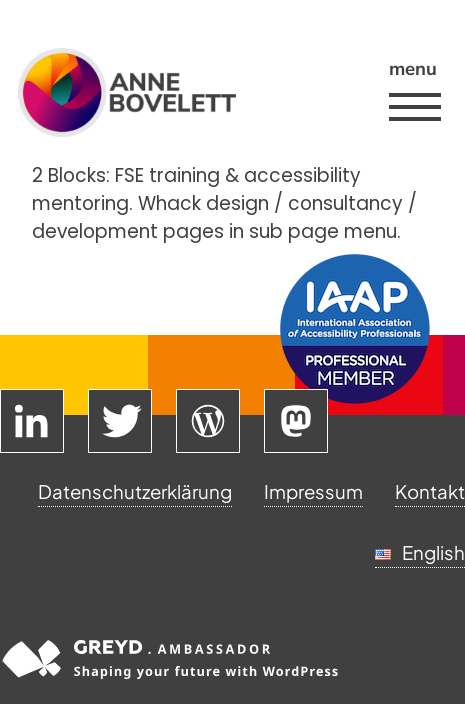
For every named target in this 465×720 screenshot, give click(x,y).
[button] (413, 107)
